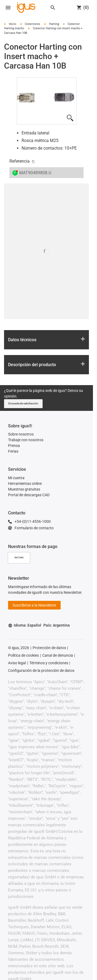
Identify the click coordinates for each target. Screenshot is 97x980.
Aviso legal (17, 663)
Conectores (32, 24)
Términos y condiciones (49, 663)
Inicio (13, 24)
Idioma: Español (25, 625)
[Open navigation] (8, 8)
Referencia (20, 161)
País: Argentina (57, 625)
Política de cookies (23, 655)
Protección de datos (49, 648)
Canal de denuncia (58, 655)
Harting (54, 24)
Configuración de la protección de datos (41, 670)
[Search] (53, 8)
